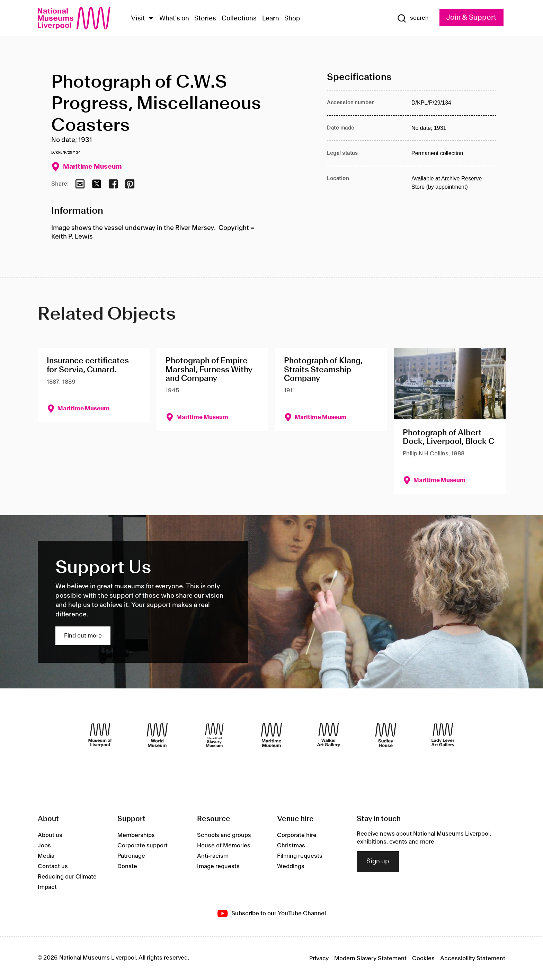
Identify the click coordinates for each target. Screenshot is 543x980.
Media (46, 856)
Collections (239, 19)
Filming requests (300, 856)
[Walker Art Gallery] (329, 735)
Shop (292, 19)
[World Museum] (157, 735)
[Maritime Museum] (271, 735)
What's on (174, 19)
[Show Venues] (151, 19)
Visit (138, 19)
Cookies (423, 959)
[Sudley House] (386, 735)
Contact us (53, 866)
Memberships (136, 835)
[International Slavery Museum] (214, 735)
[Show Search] (413, 18)
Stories (205, 19)
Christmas (291, 846)
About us (50, 835)
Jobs (44, 846)
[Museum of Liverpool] (100, 735)
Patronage (131, 856)
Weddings (291, 866)
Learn (271, 19)
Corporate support (143, 846)
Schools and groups (224, 835)
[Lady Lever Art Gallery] (443, 735)
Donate (127, 866)
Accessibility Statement (473, 959)
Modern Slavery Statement (370, 959)
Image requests (218, 866)
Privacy (319, 959)
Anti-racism (213, 856)
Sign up (378, 862)
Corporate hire (297, 835)
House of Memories (224, 846)
